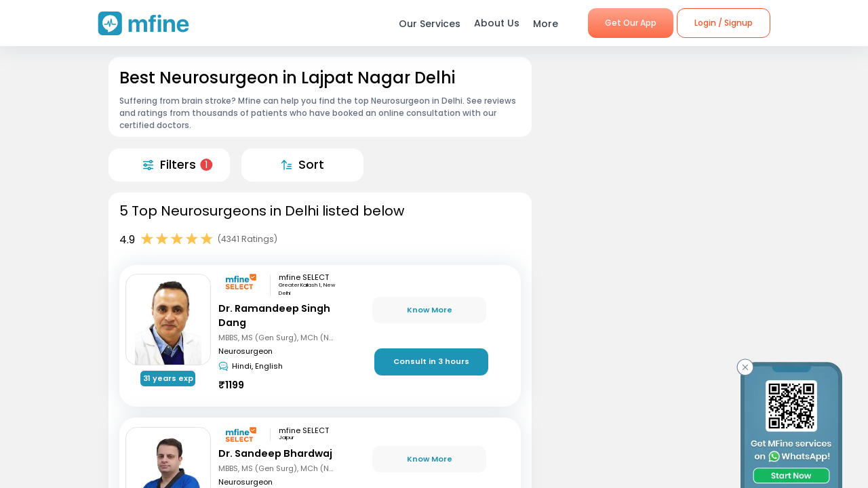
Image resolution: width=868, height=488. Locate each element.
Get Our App (631, 23)
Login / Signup (724, 23)
